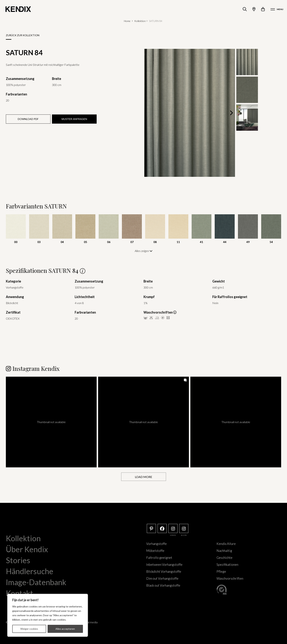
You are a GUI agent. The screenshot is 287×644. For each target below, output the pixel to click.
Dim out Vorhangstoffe (162, 578)
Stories (18, 560)
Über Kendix (27, 549)
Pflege (221, 571)
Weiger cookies (29, 629)
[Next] (231, 113)
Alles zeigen (144, 251)
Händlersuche (30, 571)
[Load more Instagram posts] (144, 477)
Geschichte (224, 558)
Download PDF (28, 119)
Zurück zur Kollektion (23, 35)
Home (127, 21)
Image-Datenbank (36, 582)
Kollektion (140, 21)
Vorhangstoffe (156, 544)
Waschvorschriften (230, 578)
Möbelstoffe (155, 551)
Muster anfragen (74, 119)
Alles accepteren (65, 629)
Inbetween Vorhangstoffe (164, 564)
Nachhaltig (224, 551)
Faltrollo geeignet (159, 558)
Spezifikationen (227, 564)
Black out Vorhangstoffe (163, 585)
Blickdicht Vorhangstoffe (164, 571)
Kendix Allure (226, 544)
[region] (48, 615)
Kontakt (19, 593)
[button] (51, 422)
